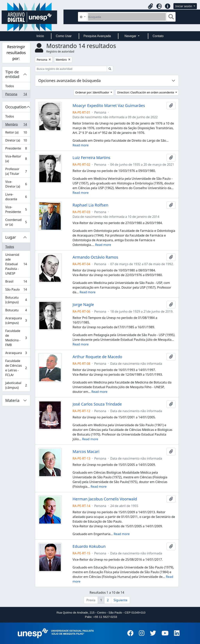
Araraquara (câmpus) (16, 320)
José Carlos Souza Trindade (97, 404)
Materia (12, 400)
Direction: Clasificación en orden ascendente (146, 92)
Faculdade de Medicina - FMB (16, 338)
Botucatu (16, 311)
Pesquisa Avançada (97, 36)
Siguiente (120, 600)
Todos (10, 86)
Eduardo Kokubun (89, 546)
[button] (150, 6)
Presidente (16, 149)
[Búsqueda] (127, 17)
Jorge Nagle (83, 305)
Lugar (11, 237)
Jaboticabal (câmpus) (16, 385)
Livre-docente (16, 197)
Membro (16, 125)
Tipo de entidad (12, 74)
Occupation (16, 107)
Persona (16, 95)
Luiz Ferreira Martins (92, 158)
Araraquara (16, 354)
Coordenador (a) (16, 222)
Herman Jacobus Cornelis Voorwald (105, 499)
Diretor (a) (16, 141)
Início (40, 36)
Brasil (16, 282)
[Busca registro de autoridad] (71, 69)
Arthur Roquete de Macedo (97, 357)
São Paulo (16, 290)
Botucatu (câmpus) (16, 300)
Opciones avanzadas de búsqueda (70, 80)
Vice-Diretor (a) (16, 184)
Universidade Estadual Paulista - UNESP (16, 264)
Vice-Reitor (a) (16, 159)
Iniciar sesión (184, 6)
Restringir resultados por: (16, 53)
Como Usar (64, 36)
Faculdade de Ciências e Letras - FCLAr (16, 368)
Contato (158, 36)
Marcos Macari (86, 452)
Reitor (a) (16, 133)
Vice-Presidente (16, 209)
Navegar (131, 36)
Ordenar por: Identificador (93, 92)
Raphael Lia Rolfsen (91, 205)
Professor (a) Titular (16, 171)
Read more (81, 145)
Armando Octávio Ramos (95, 257)
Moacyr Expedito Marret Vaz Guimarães (109, 106)
